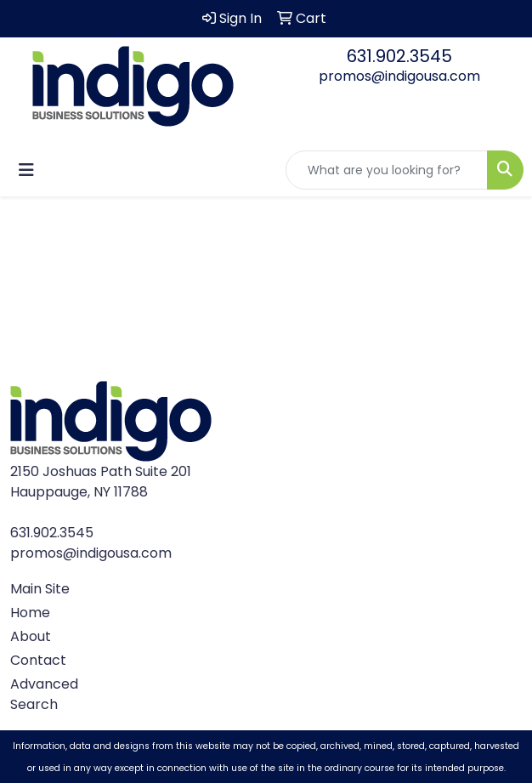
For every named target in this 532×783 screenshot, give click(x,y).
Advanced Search (44, 694)
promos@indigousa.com (399, 76)
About (31, 636)
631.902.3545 (399, 56)
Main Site (40, 589)
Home (30, 613)
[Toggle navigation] (26, 170)
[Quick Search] (387, 170)
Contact (38, 660)
